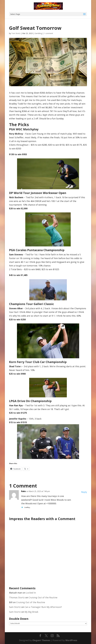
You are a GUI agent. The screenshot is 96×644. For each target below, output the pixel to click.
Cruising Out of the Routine (43, 597)
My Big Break (31, 612)
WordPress (71, 640)
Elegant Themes (41, 640)
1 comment (48, 33)
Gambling (38, 33)
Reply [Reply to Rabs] (84, 492)
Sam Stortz (15, 607)
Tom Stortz (16, 33)
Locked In (31, 593)
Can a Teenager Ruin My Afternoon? (43, 607)
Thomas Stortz (17, 597)
